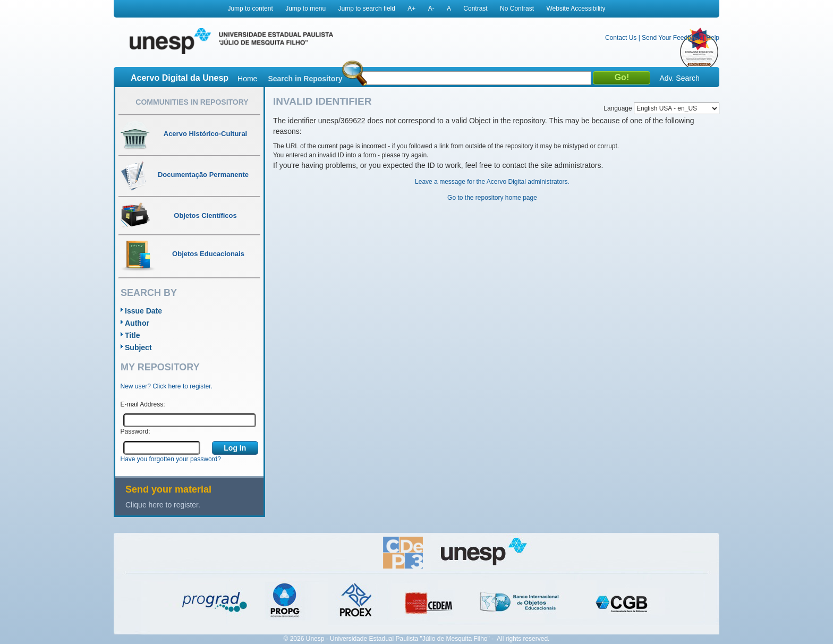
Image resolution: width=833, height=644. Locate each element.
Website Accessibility (576, 9)
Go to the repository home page (492, 198)
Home (247, 79)
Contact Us (621, 38)
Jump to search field (367, 9)
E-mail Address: (143, 404)
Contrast (475, 9)
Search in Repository (305, 79)
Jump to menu (305, 9)
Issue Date (143, 311)
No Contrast (517, 9)
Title (133, 335)
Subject (138, 348)
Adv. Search (679, 78)
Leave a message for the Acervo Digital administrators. (492, 182)
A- (431, 9)
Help (713, 38)
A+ (411, 9)
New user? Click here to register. (167, 386)
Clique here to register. (163, 505)
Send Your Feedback (671, 38)
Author (137, 323)
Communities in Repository (192, 102)
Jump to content (250, 9)
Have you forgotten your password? (171, 459)
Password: (135, 431)
